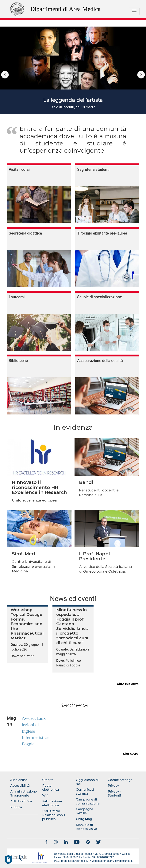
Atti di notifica (21, 801)
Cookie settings (120, 780)
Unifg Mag (84, 819)
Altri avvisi (131, 754)
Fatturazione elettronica (52, 803)
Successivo (141, 75)
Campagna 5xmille (85, 811)
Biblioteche (18, 361)
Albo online (19, 780)
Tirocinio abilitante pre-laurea (102, 233)
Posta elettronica (51, 788)
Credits (48, 780)
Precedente (5, 75)
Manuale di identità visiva (86, 827)
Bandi (86, 482)
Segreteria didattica (25, 233)
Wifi (45, 795)
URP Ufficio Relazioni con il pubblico (54, 815)
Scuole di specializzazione (100, 297)
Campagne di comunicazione (88, 801)
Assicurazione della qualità (100, 361)
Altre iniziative (128, 684)
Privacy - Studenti (114, 793)
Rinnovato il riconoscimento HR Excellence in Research (39, 487)
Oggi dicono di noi (87, 782)
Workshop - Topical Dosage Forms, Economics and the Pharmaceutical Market (27, 624)
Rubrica (16, 807)
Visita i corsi (19, 170)
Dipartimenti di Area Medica (65, 9)
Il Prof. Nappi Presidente (95, 556)
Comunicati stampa (85, 792)
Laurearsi (17, 297)
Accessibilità (20, 786)
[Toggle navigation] (134, 11)
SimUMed (23, 554)
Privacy (113, 786)
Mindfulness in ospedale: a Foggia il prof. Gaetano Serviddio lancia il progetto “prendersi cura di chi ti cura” (73, 626)
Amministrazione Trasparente (23, 793)
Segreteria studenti (93, 170)
